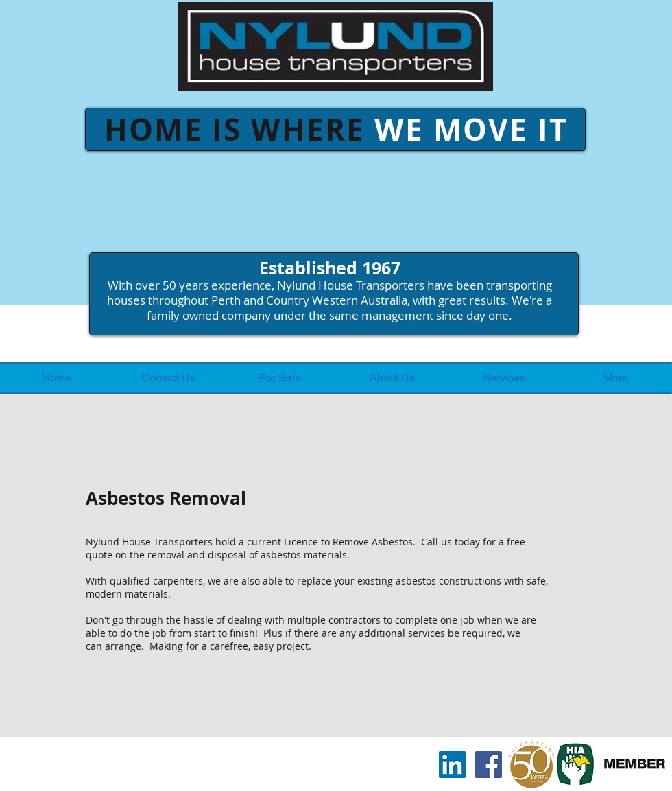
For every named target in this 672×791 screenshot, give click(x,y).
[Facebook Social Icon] (489, 765)
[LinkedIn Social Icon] (452, 765)
